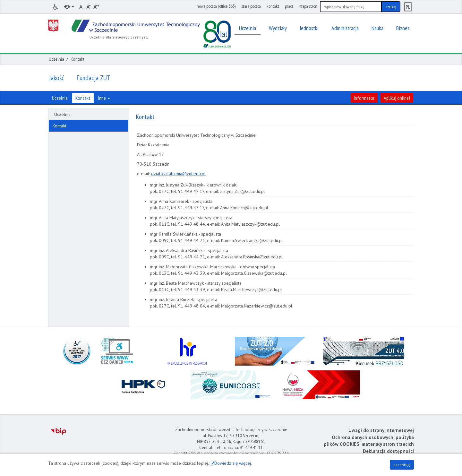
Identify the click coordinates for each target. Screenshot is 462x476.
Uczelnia (56, 59)
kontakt (273, 6)
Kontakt (60, 126)
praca (289, 6)
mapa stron (308, 6)
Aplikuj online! (397, 98)
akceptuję (402, 465)
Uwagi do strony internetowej (381, 430)
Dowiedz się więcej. (233, 463)
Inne (104, 98)
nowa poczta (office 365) (216, 6)
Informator (364, 98)
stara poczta (251, 6)
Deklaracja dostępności (388, 451)
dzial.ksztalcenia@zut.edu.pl (178, 174)
